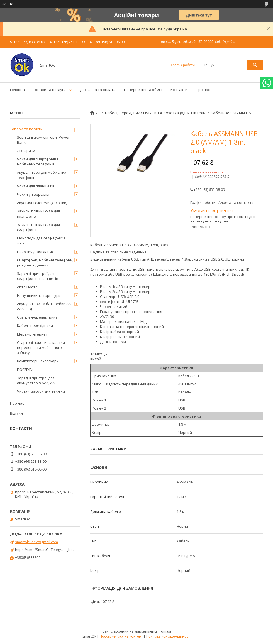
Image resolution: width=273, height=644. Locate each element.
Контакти (179, 90)
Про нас (203, 90)
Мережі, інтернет (32, 334)
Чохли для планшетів (36, 186)
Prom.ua (164, 631)
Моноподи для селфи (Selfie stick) (41, 241)
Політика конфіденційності (168, 636)
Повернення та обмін (143, 90)
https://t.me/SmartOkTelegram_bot (44, 550)
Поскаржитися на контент (121, 636)
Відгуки (16, 413)
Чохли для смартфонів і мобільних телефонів (37, 161)
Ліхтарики (26, 151)
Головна (17, 90)
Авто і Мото (27, 287)
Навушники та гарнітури (39, 295)
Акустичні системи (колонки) (42, 203)
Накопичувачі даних (35, 252)
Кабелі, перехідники (35, 325)
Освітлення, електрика (37, 317)
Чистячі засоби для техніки (41, 391)
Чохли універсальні (34, 194)
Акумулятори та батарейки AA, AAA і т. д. (44, 306)
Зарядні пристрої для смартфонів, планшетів (38, 276)
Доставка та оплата (98, 90)
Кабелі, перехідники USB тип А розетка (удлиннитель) (156, 113)
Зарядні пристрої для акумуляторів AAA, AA (36, 380)
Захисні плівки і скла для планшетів (38, 214)
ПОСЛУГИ (25, 369)
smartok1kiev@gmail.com (36, 542)
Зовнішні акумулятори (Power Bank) (43, 140)
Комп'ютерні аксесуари (38, 361)
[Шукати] (255, 65)
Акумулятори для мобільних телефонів (42, 175)
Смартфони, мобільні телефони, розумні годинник (45, 263)
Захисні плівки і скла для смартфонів (38, 227)
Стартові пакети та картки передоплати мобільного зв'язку (41, 347)
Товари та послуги (49, 90)
